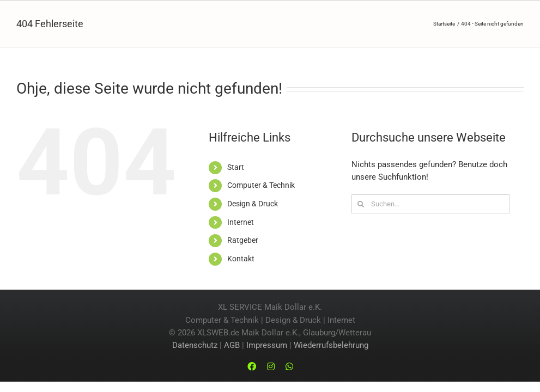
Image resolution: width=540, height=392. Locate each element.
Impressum (267, 345)
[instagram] (271, 366)
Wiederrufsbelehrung (331, 345)
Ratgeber (243, 240)
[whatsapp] (289, 366)
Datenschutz (195, 345)
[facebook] (252, 366)
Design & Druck (253, 204)
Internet (241, 222)
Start (236, 167)
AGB (232, 345)
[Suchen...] (430, 204)
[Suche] (361, 204)
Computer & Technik (261, 185)
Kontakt (241, 259)
